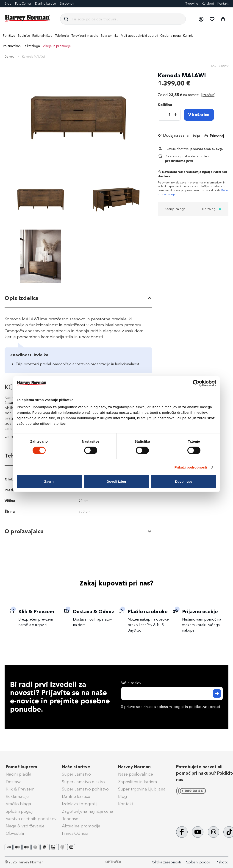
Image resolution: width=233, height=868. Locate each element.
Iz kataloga (32, 46)
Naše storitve (76, 767)
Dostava (14, 782)
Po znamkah (12, 46)
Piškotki (222, 862)
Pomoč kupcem (21, 767)
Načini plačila (19, 774)
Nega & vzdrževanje (25, 826)
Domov (9, 57)
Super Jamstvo (76, 774)
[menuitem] (9, 36)
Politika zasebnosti (166, 862)
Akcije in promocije (57, 46)
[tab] (78, 298)
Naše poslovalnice (136, 774)
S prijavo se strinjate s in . (171, 707)
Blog (123, 796)
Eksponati (67, 4)
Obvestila (15, 833)
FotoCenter (23, 4)
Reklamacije (17, 796)
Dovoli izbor (116, 481)
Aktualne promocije (81, 826)
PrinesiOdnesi (75, 833)
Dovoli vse (184, 481)
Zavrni (49, 481)
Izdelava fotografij (80, 804)
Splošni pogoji (19, 811)
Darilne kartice (46, 4)
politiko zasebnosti (204, 707)
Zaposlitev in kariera (138, 782)
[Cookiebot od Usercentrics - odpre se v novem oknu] (196, 383)
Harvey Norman (134, 767)
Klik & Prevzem (20, 789)
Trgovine (192, 4)
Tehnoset (71, 819)
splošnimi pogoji (171, 707)
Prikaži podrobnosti (191, 467)
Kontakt (223, 4)
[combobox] (127, 19)
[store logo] (28, 18)
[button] (201, 19)
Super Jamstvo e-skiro (83, 782)
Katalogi (208, 4)
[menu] (116, 41)
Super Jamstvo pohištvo (85, 789)
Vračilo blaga (18, 804)
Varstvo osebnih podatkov (31, 819)
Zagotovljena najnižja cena (88, 811)
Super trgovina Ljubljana (142, 789)
